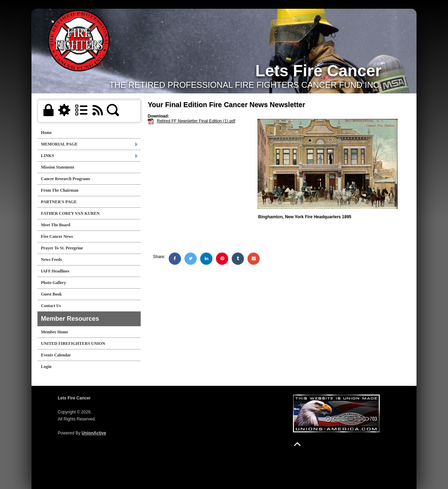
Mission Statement (58, 167)
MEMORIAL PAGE (59, 144)
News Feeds (51, 260)
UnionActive (94, 433)
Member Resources (70, 319)
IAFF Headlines (55, 271)
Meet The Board (56, 225)
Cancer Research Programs (66, 179)
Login (46, 367)
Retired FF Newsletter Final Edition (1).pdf (196, 121)
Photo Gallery (54, 283)
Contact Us (51, 306)
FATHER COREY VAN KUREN (70, 213)
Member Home (54, 332)
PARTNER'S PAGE (59, 202)
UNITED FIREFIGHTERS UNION (73, 343)
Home (46, 133)
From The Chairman (60, 190)
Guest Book (51, 294)
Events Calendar (56, 355)
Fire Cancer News (57, 236)
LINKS (47, 156)
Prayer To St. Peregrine (62, 248)
